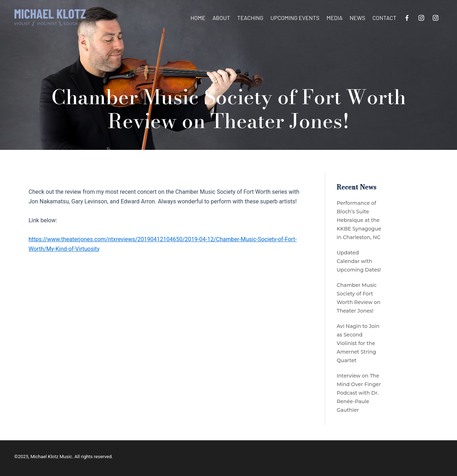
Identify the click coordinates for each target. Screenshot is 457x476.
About (221, 18)
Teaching (250, 18)
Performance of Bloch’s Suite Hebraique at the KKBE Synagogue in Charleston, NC (359, 220)
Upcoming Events (295, 18)
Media (334, 18)
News (357, 18)
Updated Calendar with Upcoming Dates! (359, 261)
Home (198, 18)
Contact (384, 18)
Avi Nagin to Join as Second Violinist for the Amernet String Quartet (358, 343)
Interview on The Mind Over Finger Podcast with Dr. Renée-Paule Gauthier (359, 393)
